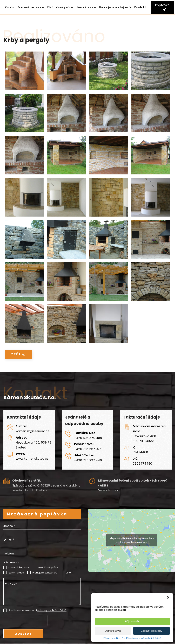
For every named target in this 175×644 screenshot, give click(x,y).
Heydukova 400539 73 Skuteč (144, 439)
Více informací (109, 490)
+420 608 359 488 (88, 438)
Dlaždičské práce (60, 7)
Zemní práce (86, 7)
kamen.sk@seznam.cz (32, 431)
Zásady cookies (112, 638)
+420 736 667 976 (88, 449)
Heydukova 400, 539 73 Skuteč (33, 445)
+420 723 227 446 (88, 460)
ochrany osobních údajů (52, 610)
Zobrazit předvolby (152, 631)
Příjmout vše (132, 621)
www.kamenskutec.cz (32, 459)
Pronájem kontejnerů (115, 7)
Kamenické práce (31, 7)
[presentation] (25, 621)
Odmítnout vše (113, 631)
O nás (10, 7)
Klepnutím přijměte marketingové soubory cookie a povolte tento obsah (132, 540)
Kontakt (140, 7)
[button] (168, 597)
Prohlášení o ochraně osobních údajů (142, 638)
